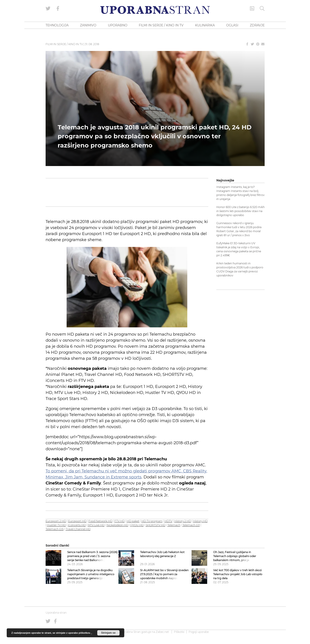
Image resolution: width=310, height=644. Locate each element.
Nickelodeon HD (117, 525)
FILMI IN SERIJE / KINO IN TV (161, 25)
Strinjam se (108, 633)
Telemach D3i (55, 529)
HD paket (133, 521)
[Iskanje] (262, 8)
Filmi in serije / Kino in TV (64, 44)
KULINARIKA (205, 25)
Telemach (174, 525)
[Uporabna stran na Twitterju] (48, 8)
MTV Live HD (96, 525)
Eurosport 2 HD (56, 521)
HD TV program (152, 521)
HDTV (168, 521)
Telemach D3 (191, 525)
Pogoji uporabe (199, 632)
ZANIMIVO (88, 25)
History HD (200, 521)
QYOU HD (137, 525)
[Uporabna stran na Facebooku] (58, 8)
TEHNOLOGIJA (57, 25)
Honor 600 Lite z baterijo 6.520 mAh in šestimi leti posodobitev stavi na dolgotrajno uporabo (240, 211)
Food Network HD (100, 521)
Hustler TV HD (56, 525)
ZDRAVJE (257, 25)
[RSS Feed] (252, 8)
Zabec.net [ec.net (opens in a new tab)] (162, 632)
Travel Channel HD (78, 529)
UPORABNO (118, 25)
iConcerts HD (77, 525)
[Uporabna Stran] (155, 10)
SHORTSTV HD (156, 525)
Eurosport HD (77, 521)
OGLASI (232, 25)
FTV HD (120, 521)
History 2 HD (183, 521)
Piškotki (179, 632)
